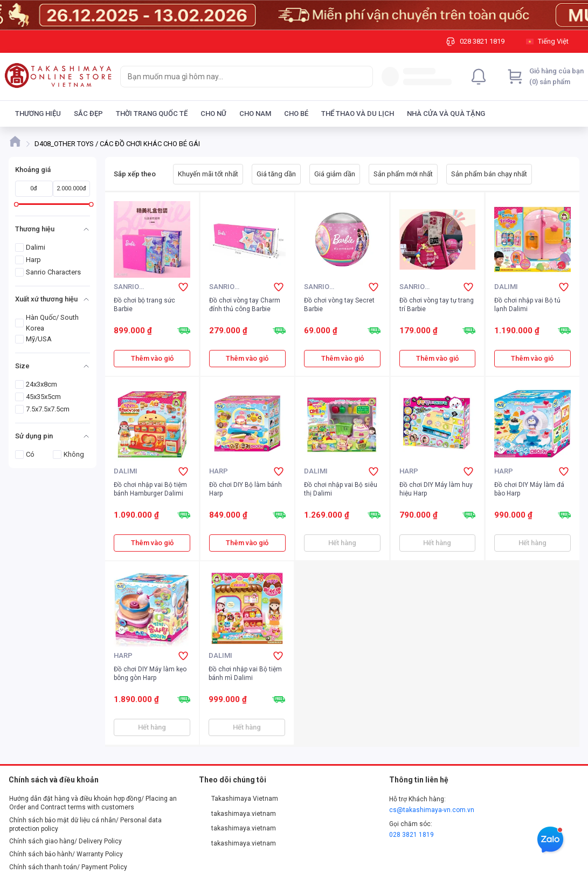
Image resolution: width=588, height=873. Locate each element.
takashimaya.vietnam (238, 814)
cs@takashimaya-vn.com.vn (432, 810)
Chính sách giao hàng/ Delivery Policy (65, 841)
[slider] (16, 204)
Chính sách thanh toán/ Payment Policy (68, 867)
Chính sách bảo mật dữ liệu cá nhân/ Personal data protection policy (85, 824)
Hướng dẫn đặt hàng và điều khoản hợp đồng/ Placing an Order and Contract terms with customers (93, 803)
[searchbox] (237, 77)
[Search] (362, 77)
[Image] (294, 15)
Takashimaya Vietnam (239, 799)
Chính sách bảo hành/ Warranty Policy (66, 854)
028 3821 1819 (411, 835)
